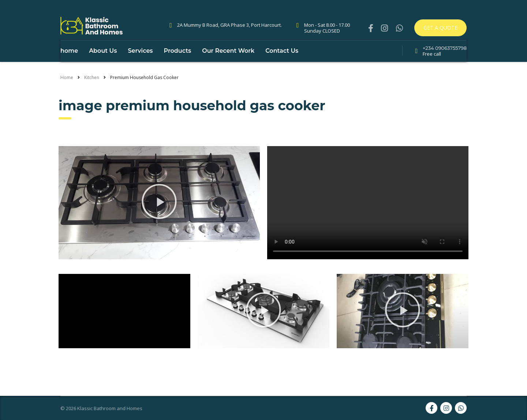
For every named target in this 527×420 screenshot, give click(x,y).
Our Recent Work (228, 65)
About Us (103, 65)
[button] (159, 218)
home (69, 65)
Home (67, 92)
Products (178, 65)
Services (140, 65)
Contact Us (282, 65)
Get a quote (440, 28)
